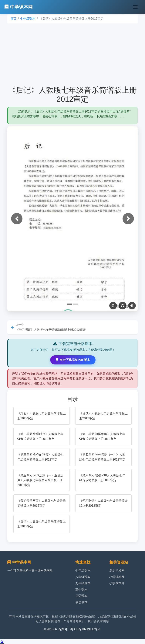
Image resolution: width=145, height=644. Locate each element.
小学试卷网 (117, 577)
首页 (13, 19)
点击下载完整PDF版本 (73, 360)
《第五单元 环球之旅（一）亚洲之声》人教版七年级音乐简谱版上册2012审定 (40, 480)
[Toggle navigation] (135, 7)
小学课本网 (117, 583)
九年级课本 (83, 583)
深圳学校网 (117, 571)
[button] (17, 219)
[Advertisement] (72, 54)
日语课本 (81, 596)
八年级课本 (83, 577)
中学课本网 (19, 7)
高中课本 (81, 590)
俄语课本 (81, 602)
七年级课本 (28, 19)
